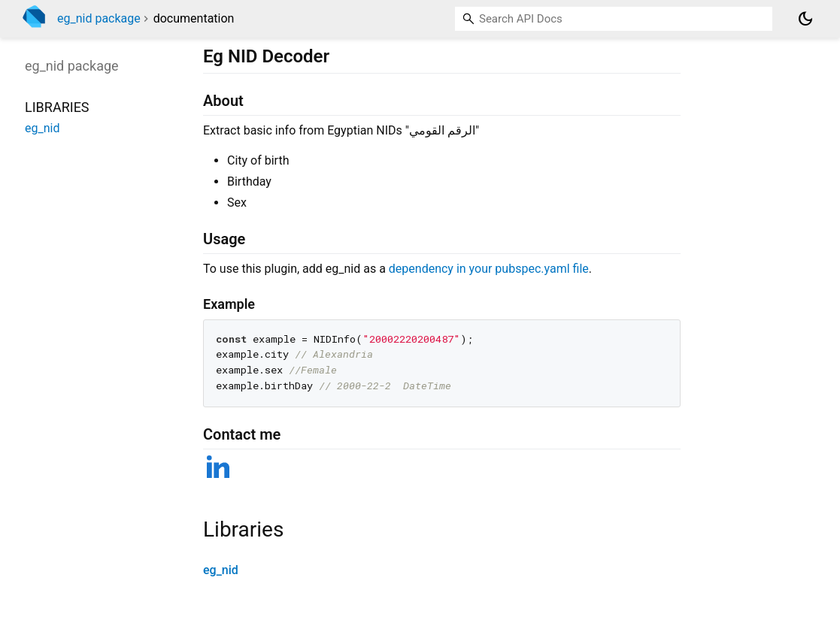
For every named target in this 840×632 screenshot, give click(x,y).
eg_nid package (99, 18)
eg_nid (221, 570)
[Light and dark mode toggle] (805, 19)
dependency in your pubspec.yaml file (489, 269)
